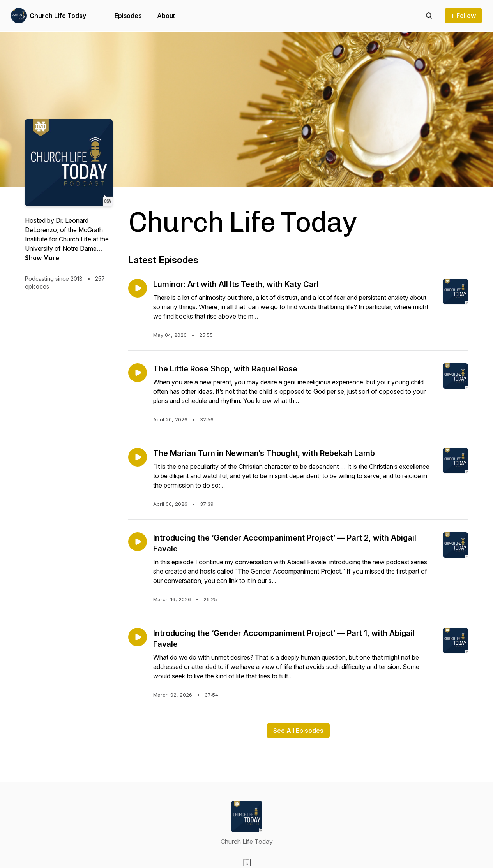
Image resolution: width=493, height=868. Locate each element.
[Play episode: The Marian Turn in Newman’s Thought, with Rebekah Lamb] (138, 457)
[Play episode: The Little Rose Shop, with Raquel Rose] (138, 373)
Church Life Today (58, 16)
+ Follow (463, 16)
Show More (42, 258)
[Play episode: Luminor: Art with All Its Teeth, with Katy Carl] (138, 288)
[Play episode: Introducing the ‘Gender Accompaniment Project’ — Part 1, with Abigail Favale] (138, 637)
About (166, 16)
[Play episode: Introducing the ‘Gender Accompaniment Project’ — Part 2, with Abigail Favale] (138, 542)
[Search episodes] (429, 16)
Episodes (128, 16)
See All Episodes (298, 731)
